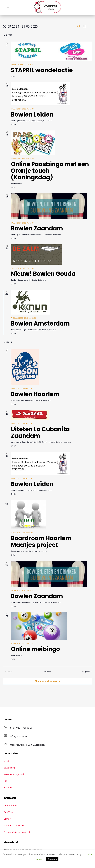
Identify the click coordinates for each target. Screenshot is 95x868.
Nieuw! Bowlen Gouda (43, 274)
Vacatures (9, 787)
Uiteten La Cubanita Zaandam (40, 432)
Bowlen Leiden (32, 114)
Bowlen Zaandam (37, 228)
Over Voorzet (10, 805)
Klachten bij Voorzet (14, 825)
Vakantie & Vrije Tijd (14, 774)
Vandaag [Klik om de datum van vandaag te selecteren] (47, 671)
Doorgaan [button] (52, 859)
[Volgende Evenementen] (87, 671)
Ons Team (9, 812)
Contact (7, 819)
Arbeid (7, 761)
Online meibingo (35, 649)
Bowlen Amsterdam (40, 323)
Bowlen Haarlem (35, 394)
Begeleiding (9, 768)
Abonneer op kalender (46, 681)
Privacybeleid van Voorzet (17, 832)
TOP (6, 781)
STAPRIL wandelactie (42, 70)
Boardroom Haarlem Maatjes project (41, 542)
